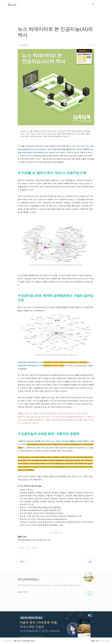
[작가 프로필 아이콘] (89, 577)
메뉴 (5, 4)
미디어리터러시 (24, 45)
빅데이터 (35, 548)
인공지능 (21, 548)
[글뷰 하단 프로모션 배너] (56, 628)
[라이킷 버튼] (22, 562)
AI (28, 548)
